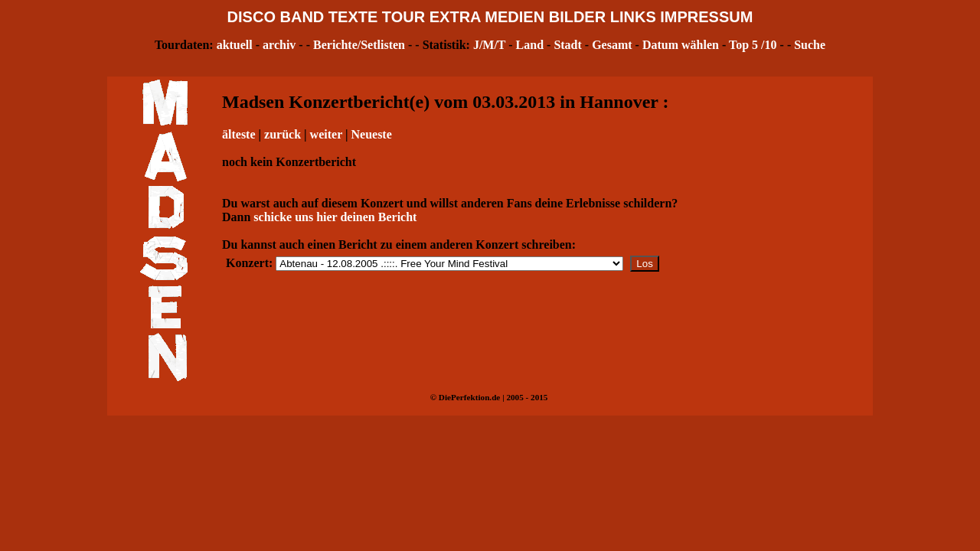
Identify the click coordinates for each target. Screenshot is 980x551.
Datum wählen (681, 45)
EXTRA (455, 17)
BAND (302, 17)
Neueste (371, 134)
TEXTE (353, 17)
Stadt (567, 45)
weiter (326, 134)
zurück (283, 134)
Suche (810, 45)
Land (530, 45)
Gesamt (612, 45)
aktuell (235, 45)
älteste (239, 134)
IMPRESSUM (706, 17)
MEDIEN (514, 17)
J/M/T (489, 45)
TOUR (403, 17)
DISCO (252, 17)
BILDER (577, 17)
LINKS (633, 17)
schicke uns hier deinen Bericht (335, 217)
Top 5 (743, 45)
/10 (769, 45)
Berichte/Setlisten (359, 45)
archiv (279, 45)
